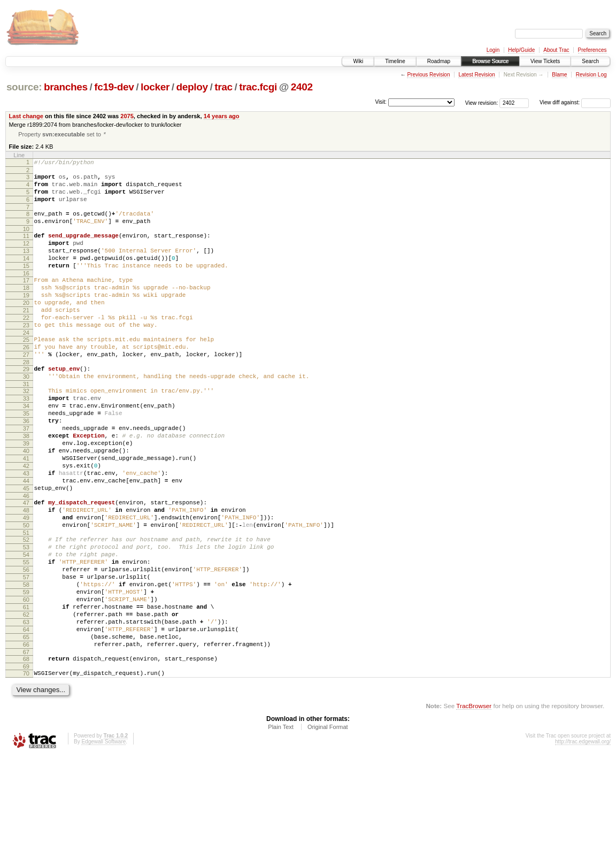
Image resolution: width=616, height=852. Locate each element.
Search (590, 61)
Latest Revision (476, 75)
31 (26, 424)
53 (26, 617)
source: (24, 87)
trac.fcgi (258, 87)
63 (26, 708)
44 (26, 540)
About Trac (556, 50)
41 (26, 512)
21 (26, 337)
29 (26, 405)
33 (26, 440)
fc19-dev (114, 87)
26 (26, 380)
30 (26, 415)
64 (26, 717)
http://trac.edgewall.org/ (583, 837)
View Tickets (545, 61)
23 (26, 355)
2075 (127, 116)
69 (26, 761)
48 (26, 574)
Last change (26, 116)
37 (26, 476)
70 (26, 767)
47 (26, 565)
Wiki (358, 61)
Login (493, 50)
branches (66, 87)
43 (26, 531)
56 (26, 644)
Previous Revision (428, 75)
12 (26, 257)
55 (26, 635)
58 (26, 663)
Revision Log (591, 75)
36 (26, 467)
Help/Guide (521, 50)
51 (26, 601)
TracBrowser (474, 801)
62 (26, 699)
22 (26, 346)
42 (26, 521)
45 (26, 549)
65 (26, 726)
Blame (559, 75)
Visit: (381, 102)
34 (26, 449)
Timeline (395, 61)
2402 (302, 87)
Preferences (592, 50)
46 (26, 558)
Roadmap (439, 61)
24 (26, 364)
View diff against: (575, 102)
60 (26, 681)
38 (26, 485)
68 (26, 751)
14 (26, 275)
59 (26, 672)
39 (26, 494)
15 (26, 285)
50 (26, 592)
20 (26, 328)
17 (26, 301)
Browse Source (490, 61)
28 (26, 398)
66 (26, 735)
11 (26, 248)
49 (26, 583)
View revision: (482, 102)
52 (26, 608)
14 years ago (222, 116)
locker (155, 87)
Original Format (328, 823)
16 (26, 294)
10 (26, 241)
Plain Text (281, 823)
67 (26, 744)
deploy (192, 87)
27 (26, 389)
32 (26, 431)
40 (26, 503)
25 (26, 371)
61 (26, 690)
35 (26, 458)
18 (26, 310)
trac (224, 87)
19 (26, 319)
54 (26, 626)
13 (26, 266)
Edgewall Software (103, 837)
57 (26, 654)
